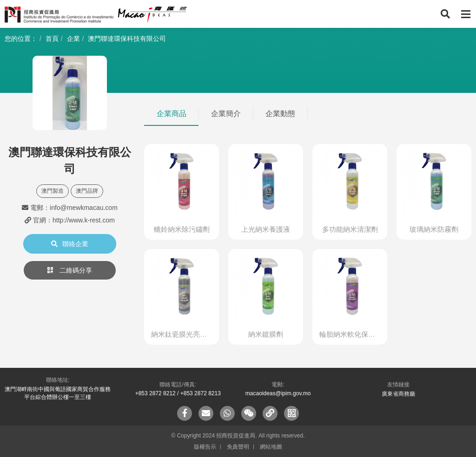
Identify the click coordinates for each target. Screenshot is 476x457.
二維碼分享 (70, 270)
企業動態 (280, 114)
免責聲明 (238, 447)
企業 (73, 39)
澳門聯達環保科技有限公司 (127, 39)
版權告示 (205, 447)
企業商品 (172, 114)
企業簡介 (226, 114)
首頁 (52, 39)
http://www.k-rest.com (84, 220)
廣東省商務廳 (398, 394)
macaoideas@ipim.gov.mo (278, 393)
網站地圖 (271, 447)
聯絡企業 (70, 244)
